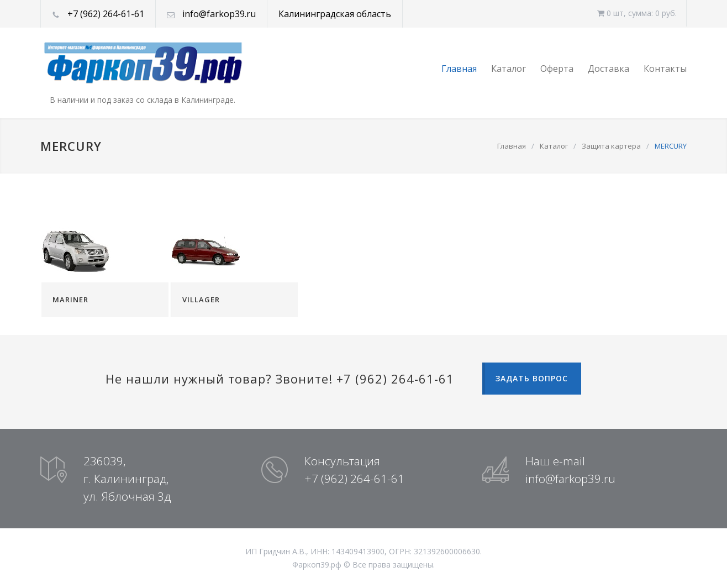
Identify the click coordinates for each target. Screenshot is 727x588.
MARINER (70, 300)
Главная (459, 69)
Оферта (557, 69)
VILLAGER (201, 300)
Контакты (665, 69)
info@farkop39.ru (219, 14)
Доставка (609, 69)
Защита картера (611, 146)
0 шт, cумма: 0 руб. (637, 13)
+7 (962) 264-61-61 (106, 14)
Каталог (509, 69)
